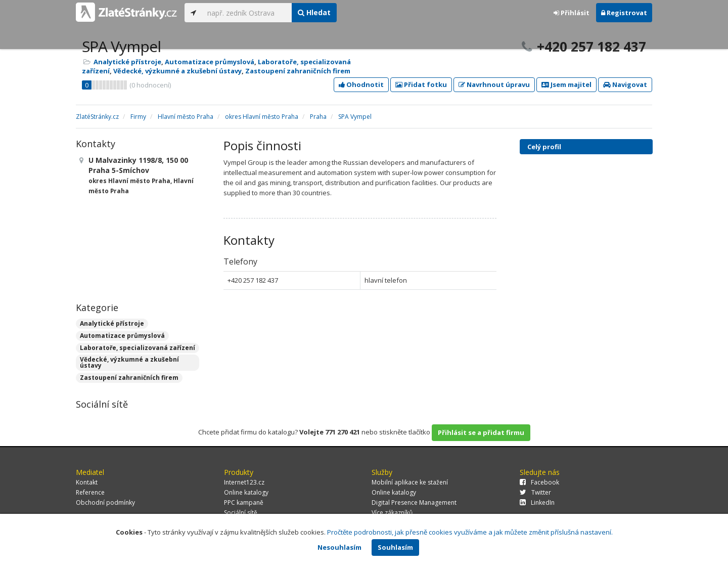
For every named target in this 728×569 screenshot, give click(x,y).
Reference (90, 492)
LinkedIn (537, 502)
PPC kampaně (244, 502)
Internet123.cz (244, 482)
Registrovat (624, 13)
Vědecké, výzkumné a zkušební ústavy (177, 71)
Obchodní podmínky (105, 502)
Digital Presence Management (414, 502)
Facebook (539, 482)
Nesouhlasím (339, 547)
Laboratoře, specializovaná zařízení (138, 348)
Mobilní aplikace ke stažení (410, 482)
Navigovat (625, 84)
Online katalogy (246, 492)
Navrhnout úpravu (494, 84)
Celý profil (544, 147)
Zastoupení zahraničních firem (298, 71)
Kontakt (87, 482)
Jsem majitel (566, 84)
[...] (247, 13)
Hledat (314, 12)
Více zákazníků (392, 513)
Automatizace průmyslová (210, 62)
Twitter (535, 492)
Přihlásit (572, 13)
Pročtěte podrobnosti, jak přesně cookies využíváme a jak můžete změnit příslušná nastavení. (470, 532)
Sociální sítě (241, 513)
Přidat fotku (421, 84)
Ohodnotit (361, 84)
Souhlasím (395, 547)
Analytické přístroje (127, 62)
